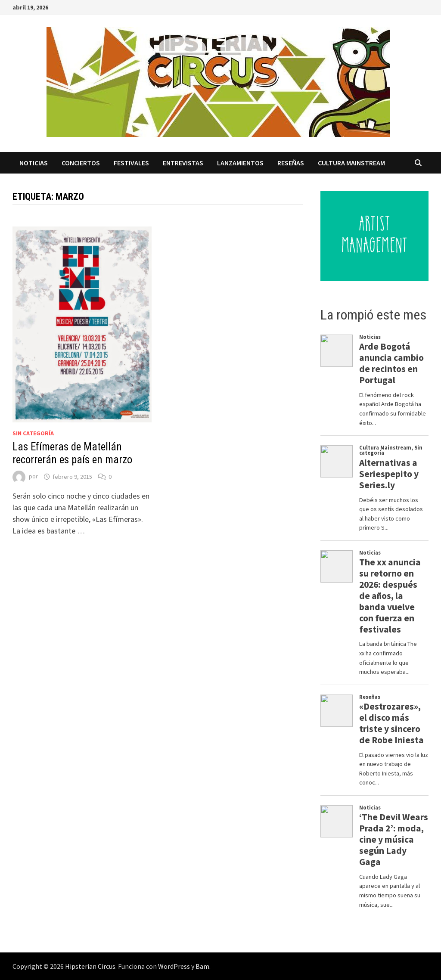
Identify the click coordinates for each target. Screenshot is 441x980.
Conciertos (81, 163)
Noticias (34, 163)
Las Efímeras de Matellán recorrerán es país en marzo (72, 453)
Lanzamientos (240, 163)
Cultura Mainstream (351, 163)
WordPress (174, 966)
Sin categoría (33, 433)
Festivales (131, 163)
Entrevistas (183, 163)
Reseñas (291, 163)
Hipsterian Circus (90, 966)
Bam (202, 966)
